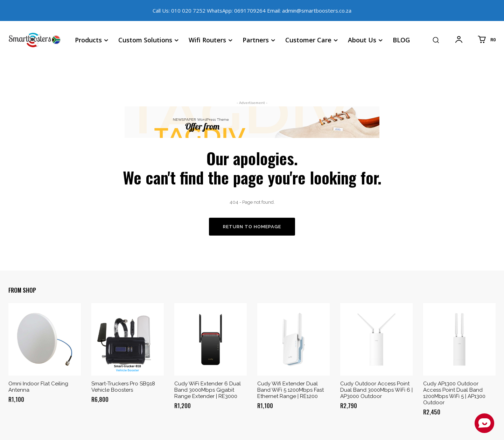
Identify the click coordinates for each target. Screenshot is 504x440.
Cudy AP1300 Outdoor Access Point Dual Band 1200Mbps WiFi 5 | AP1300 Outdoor (454, 393)
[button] (436, 40)
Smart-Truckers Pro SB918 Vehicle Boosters (123, 387)
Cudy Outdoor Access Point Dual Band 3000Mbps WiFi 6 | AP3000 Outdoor (376, 390)
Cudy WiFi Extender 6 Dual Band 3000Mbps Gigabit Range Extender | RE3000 (208, 390)
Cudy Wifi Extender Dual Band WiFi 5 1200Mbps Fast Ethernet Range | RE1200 (290, 390)
